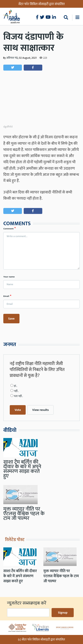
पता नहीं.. (18, 396)
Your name (9, 277)
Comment (9, 229)
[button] (13, 68)
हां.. (16, 386)
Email (6, 296)
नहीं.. (16, 391)
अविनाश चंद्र (12, 58)
